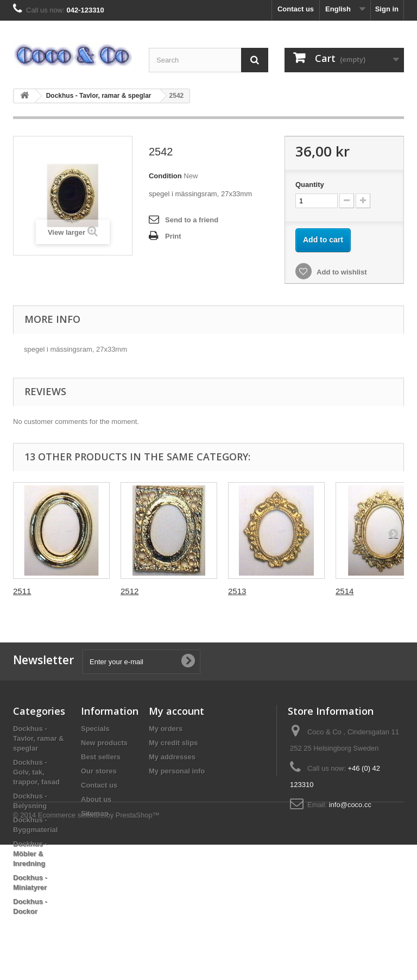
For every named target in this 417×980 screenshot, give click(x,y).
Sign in (387, 9)
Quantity (310, 185)
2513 (237, 591)
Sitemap (95, 813)
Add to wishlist (341, 272)
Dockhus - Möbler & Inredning (30, 854)
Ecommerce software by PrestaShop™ (99, 950)
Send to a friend (192, 220)
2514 (345, 591)
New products (104, 743)
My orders (166, 729)
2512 (129, 591)
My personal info (177, 771)
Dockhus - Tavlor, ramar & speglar (99, 96)
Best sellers (101, 757)
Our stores (99, 771)
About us (96, 799)
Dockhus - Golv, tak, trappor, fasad (36, 772)
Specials (95, 729)
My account (176, 711)
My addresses (172, 757)
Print (173, 236)
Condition (165, 176)
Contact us (296, 9)
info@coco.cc (350, 805)
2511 (22, 591)
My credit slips (173, 743)
